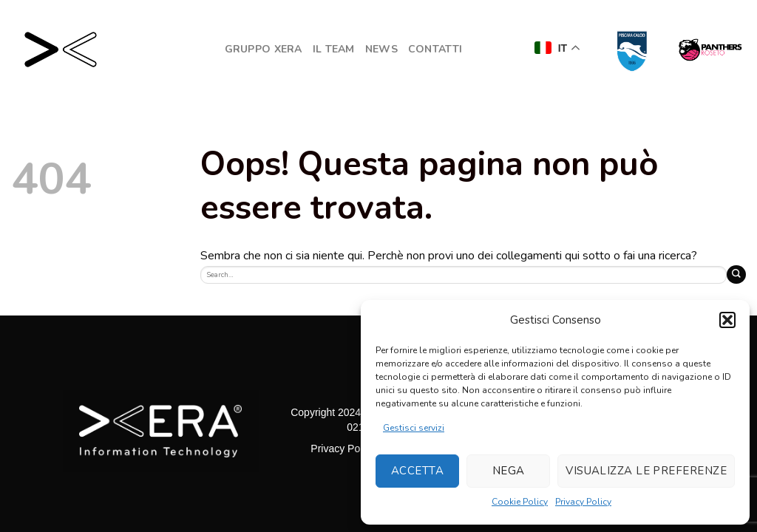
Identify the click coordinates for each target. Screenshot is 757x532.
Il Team (334, 49)
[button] (727, 320)
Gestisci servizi (414, 428)
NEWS (381, 49)
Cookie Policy (520, 502)
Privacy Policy (583, 502)
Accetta (417, 471)
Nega (509, 471)
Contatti (435, 49)
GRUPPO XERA (264, 49)
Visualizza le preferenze (646, 471)
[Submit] (736, 274)
